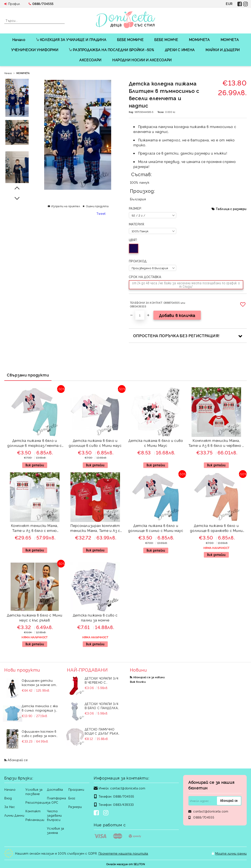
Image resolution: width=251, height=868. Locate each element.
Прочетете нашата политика (123, 853)
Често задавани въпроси (54, 815)
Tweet (101, 213)
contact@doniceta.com (128, 788)
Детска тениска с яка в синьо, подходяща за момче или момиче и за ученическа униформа (40, 708)
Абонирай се (18, 760)
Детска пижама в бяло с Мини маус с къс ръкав (35, 617)
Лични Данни (14, 815)
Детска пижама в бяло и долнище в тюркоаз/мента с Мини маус (35, 443)
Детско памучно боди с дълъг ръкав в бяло (102, 731)
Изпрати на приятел (66, 206)
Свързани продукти (28, 375)
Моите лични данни (231, 853)
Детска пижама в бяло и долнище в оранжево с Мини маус (216, 529)
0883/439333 (123, 804)
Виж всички (138, 682)
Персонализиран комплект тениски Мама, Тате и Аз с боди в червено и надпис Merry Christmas (95, 529)
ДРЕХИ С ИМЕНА (180, 50)
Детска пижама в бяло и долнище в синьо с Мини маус (156, 528)
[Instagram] (107, 813)
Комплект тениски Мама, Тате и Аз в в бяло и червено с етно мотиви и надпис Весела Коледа (216, 443)
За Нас (10, 807)
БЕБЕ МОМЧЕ (166, 40)
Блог (72, 798)
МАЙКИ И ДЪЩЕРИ (223, 50)
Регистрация (36, 802)
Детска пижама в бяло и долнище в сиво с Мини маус (95, 443)
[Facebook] (97, 813)
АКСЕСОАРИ (90, 60)
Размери (75, 807)
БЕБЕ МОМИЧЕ (130, 40)
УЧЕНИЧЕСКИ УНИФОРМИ (35, 50)
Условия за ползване (34, 791)
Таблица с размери (231, 209)
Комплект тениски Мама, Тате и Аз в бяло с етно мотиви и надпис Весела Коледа (35, 529)
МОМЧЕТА (230, 40)
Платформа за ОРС (56, 800)
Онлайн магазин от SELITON (126, 864)
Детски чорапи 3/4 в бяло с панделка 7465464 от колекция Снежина (103, 706)
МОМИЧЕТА (199, 40)
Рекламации (35, 820)
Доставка (55, 789)
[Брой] (140, 315)
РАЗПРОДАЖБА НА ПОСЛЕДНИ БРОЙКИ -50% (111, 50)
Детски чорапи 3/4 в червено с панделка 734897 (102, 680)
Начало (19, 40)
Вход (8, 798)
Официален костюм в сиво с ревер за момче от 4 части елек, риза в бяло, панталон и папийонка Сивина (40, 734)
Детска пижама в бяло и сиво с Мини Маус (156, 443)
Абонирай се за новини (149, 677)
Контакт (33, 811)
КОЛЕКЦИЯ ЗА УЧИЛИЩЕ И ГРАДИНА (71, 40)
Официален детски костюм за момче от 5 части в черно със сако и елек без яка (39, 683)
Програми (76, 789)
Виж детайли (35, 465)
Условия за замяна (56, 830)
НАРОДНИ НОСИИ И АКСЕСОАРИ (142, 60)
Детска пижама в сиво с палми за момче (95, 617)
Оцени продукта (97, 206)
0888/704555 (43, 4)
